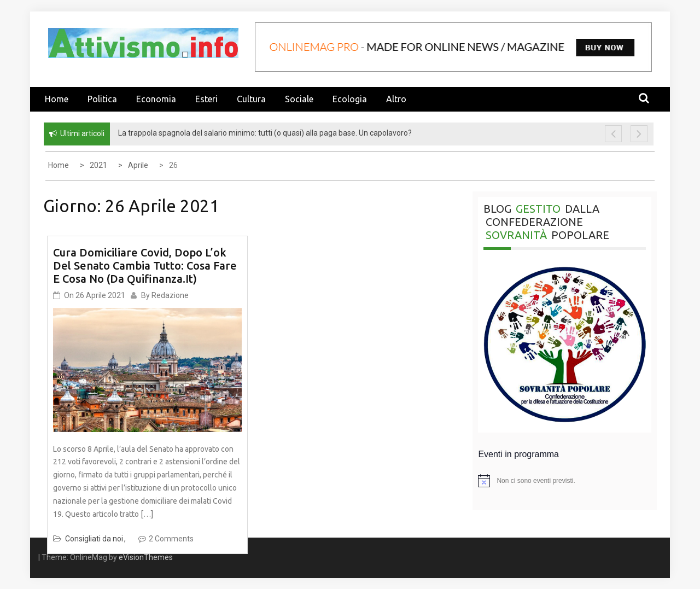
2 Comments (171, 539)
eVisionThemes (146, 557)
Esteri (206, 99)
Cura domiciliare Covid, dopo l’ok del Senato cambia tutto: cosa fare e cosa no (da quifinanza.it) (145, 266)
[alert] (565, 481)
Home (57, 99)
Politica (102, 99)
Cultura (251, 99)
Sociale (299, 99)
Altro (396, 99)
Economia (156, 99)
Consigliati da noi (94, 539)
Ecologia (350, 99)
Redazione (170, 295)
